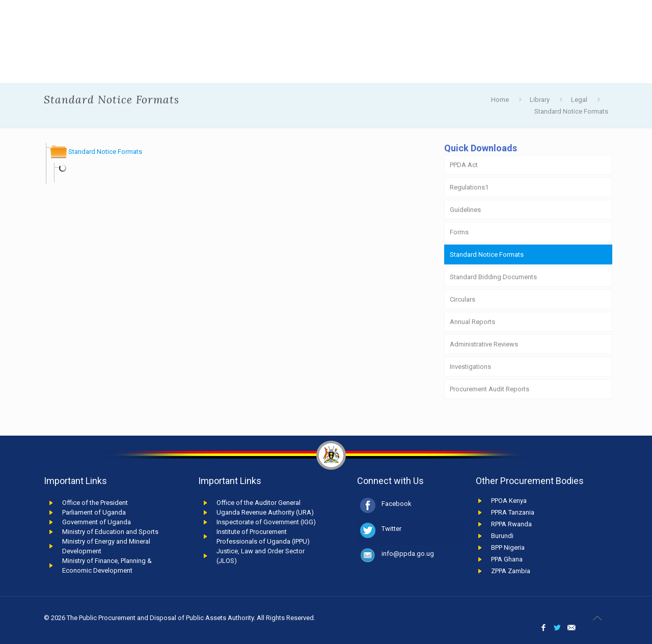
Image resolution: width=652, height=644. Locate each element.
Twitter (391, 529)
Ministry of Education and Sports (110, 532)
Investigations (470, 367)
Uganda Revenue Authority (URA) (265, 512)
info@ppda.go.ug (408, 554)
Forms (459, 232)
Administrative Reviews (484, 344)
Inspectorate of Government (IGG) (266, 522)
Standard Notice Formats (571, 111)
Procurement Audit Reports (490, 389)
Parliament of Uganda (94, 512)
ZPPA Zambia (511, 571)
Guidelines (465, 210)
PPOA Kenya (509, 501)
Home (500, 100)
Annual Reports (472, 322)
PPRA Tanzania (513, 512)
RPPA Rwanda (511, 524)
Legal (579, 100)
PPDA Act (464, 165)
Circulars (463, 299)
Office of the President (95, 503)
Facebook (397, 504)
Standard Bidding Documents (493, 277)
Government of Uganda (97, 522)
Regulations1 (469, 187)
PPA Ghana (507, 559)
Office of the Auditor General (259, 503)
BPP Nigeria (508, 547)
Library (540, 100)
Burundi (502, 536)
